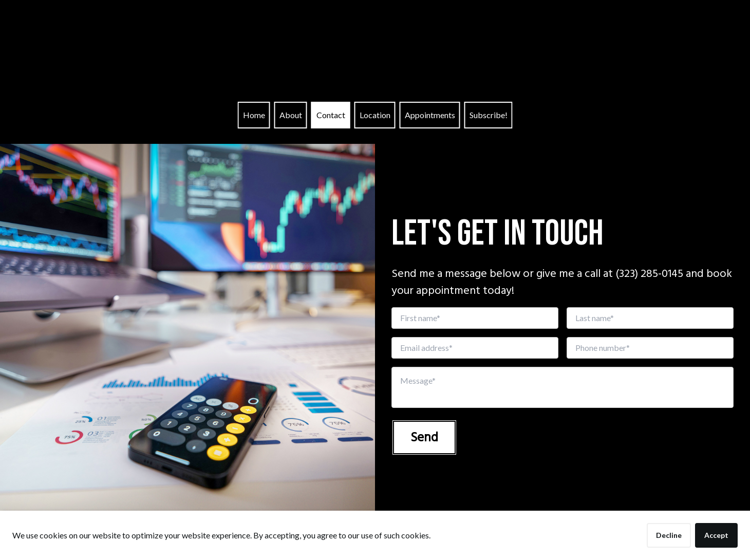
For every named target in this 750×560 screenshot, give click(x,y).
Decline (669, 535)
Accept (716, 535)
